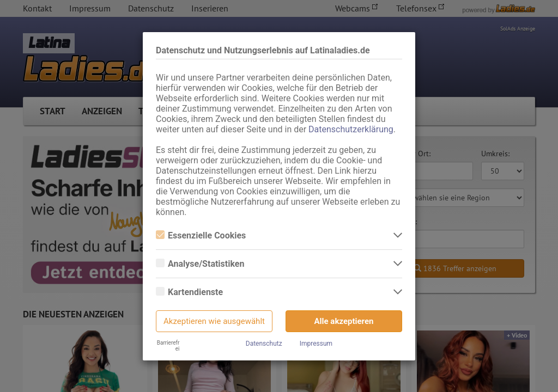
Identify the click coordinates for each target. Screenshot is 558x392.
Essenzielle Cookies (201, 235)
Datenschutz (264, 344)
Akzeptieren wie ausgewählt (214, 321)
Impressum (316, 344)
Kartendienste (189, 292)
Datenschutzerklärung (351, 129)
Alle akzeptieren (344, 321)
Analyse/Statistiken (200, 264)
